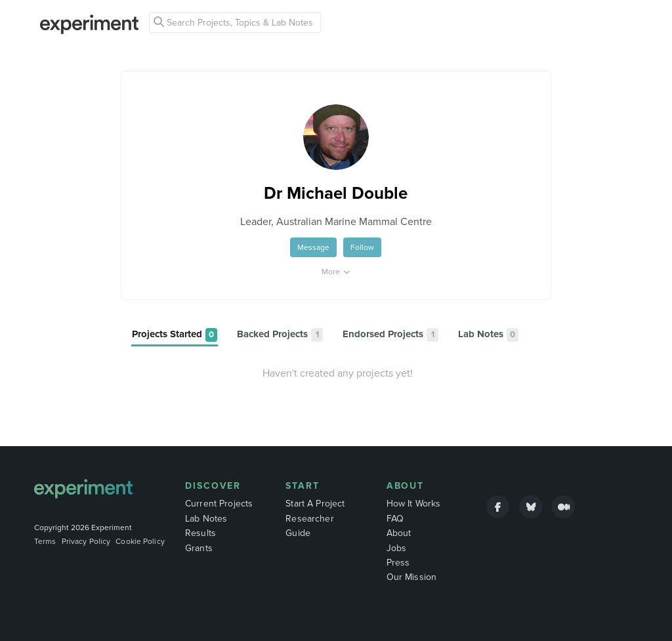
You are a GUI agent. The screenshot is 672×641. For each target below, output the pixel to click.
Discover (213, 486)
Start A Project (315, 504)
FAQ (395, 519)
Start (303, 486)
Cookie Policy (140, 541)
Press (398, 563)
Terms (45, 541)
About (406, 486)
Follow (362, 247)
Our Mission (412, 577)
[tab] (175, 335)
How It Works (414, 504)
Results (200, 533)
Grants (199, 548)
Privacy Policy (86, 541)
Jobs (397, 548)
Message (313, 247)
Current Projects (219, 504)
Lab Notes (206, 519)
